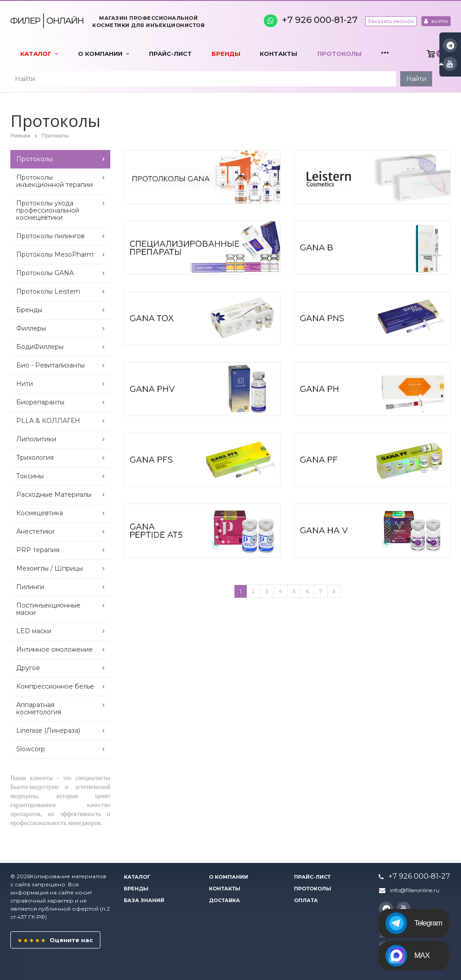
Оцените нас (55, 940)
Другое (28, 668)
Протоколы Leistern (48, 291)
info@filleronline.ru (415, 890)
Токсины (30, 476)
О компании (103, 54)
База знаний (144, 900)
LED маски (34, 631)
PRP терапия (38, 550)
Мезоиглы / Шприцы (50, 568)
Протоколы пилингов (50, 236)
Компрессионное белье (55, 686)
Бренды (226, 54)
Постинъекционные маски (48, 609)
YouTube (450, 64)
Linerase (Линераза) (48, 730)
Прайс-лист (170, 54)
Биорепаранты (40, 402)
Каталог (39, 54)
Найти (416, 79)
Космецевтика (40, 513)
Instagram (450, 45)
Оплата (306, 900)
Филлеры (31, 328)
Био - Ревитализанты (50, 365)
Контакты (278, 54)
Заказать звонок (391, 21)
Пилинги (30, 587)
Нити (25, 384)
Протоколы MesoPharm (55, 254)
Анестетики (35, 531)
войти (436, 21)
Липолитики (36, 439)
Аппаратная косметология (39, 708)
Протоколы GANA (45, 273)
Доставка (224, 900)
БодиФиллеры (40, 347)
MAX (407, 956)
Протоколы (339, 54)
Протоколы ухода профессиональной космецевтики (48, 210)
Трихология (35, 458)
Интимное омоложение (54, 649)
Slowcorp (31, 749)
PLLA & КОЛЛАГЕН (48, 421)
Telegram (414, 923)
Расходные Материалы (54, 495)
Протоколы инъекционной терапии (54, 181)
